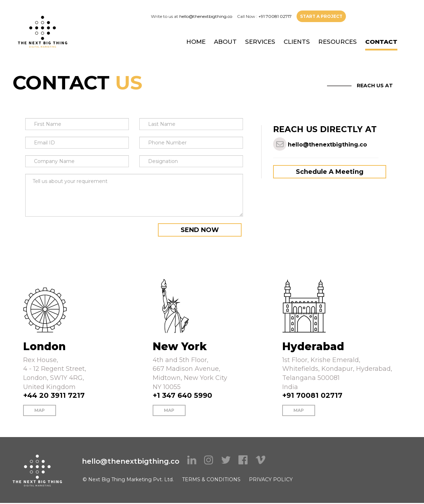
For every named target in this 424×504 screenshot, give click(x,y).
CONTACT (381, 42)
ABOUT (225, 42)
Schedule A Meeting (330, 172)
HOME (196, 42)
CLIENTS (297, 42)
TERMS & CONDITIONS (211, 479)
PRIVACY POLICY (271, 479)
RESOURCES (338, 42)
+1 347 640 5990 (182, 395)
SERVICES (260, 42)
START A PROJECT (321, 16)
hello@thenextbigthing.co (206, 16)
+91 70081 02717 (275, 16)
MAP (40, 410)
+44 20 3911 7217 (54, 395)
